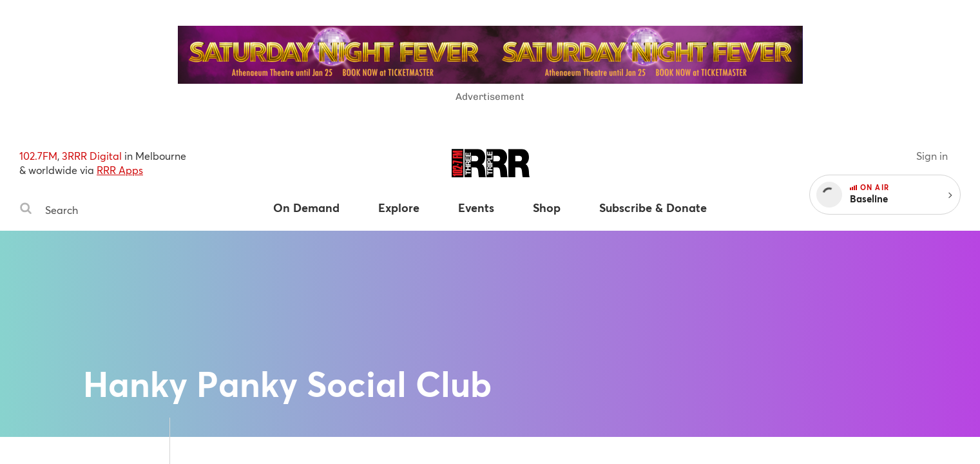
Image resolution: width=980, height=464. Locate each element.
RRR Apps (120, 170)
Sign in (932, 156)
